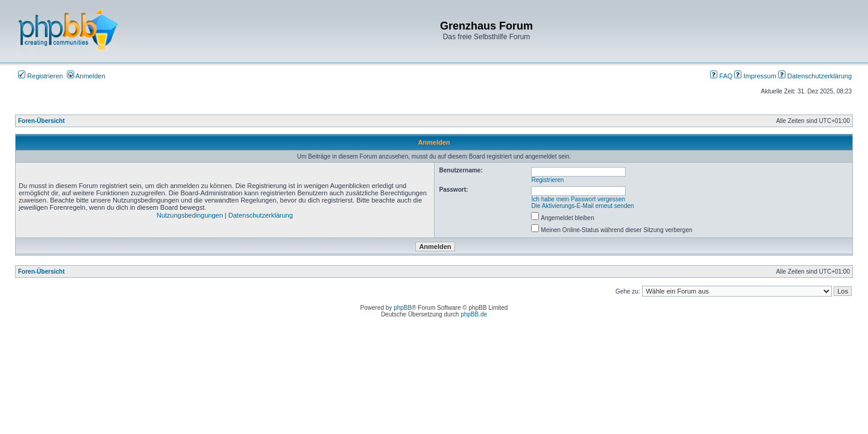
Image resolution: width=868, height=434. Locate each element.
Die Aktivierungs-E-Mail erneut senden (583, 206)
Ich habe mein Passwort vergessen (579, 199)
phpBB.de (474, 314)
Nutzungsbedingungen (190, 215)
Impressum (755, 76)
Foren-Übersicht (41, 121)
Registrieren (40, 76)
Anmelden (86, 76)
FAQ (721, 76)
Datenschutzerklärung (815, 76)
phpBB (403, 308)
